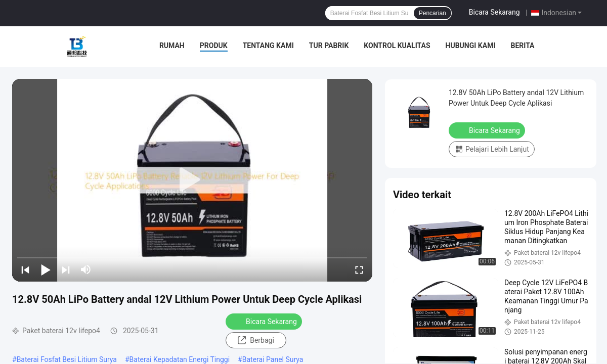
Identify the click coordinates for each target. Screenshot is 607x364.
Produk (214, 45)
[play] (192, 180)
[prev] (25, 269)
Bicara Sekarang (494, 12)
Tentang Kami (268, 45)
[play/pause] (46, 269)
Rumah (172, 45)
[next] (66, 269)
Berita (522, 45)
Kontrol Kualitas (397, 45)
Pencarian (432, 13)
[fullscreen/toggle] (359, 269)
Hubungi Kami (471, 45)
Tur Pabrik (329, 45)
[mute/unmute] (86, 269)
